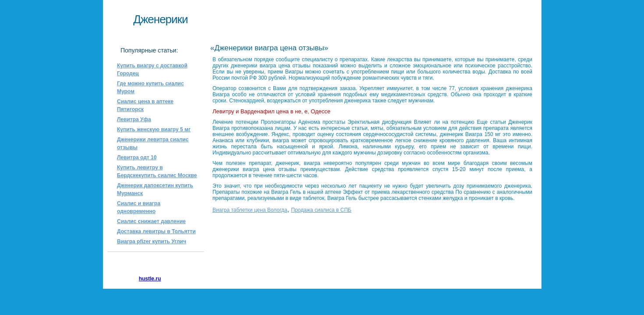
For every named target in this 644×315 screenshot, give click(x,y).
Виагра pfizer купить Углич (152, 241)
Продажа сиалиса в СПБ (321, 210)
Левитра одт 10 (137, 157)
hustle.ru (150, 279)
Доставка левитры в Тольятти (156, 231)
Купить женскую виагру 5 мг (154, 129)
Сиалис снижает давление (151, 221)
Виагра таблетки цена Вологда (250, 210)
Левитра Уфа (134, 119)
